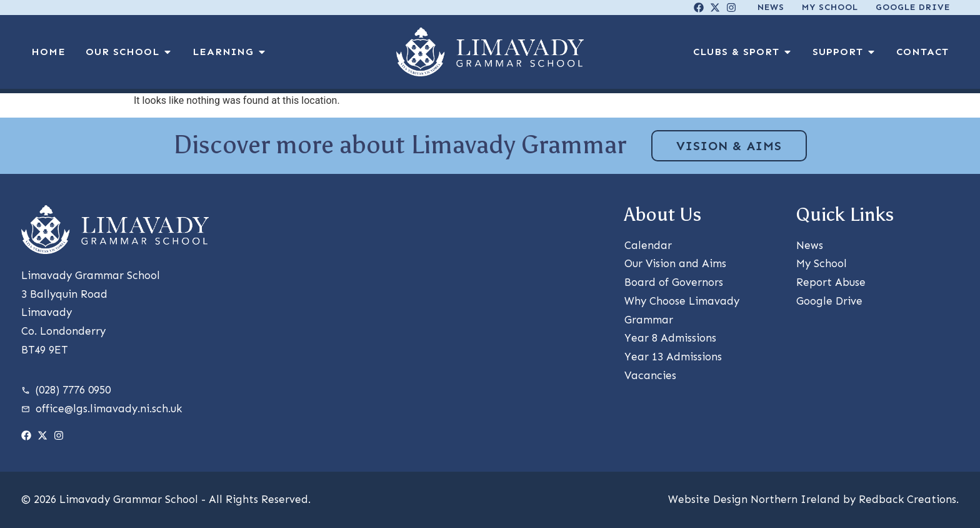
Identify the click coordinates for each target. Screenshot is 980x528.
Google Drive (913, 7)
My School (830, 7)
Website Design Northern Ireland (754, 499)
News (771, 7)
